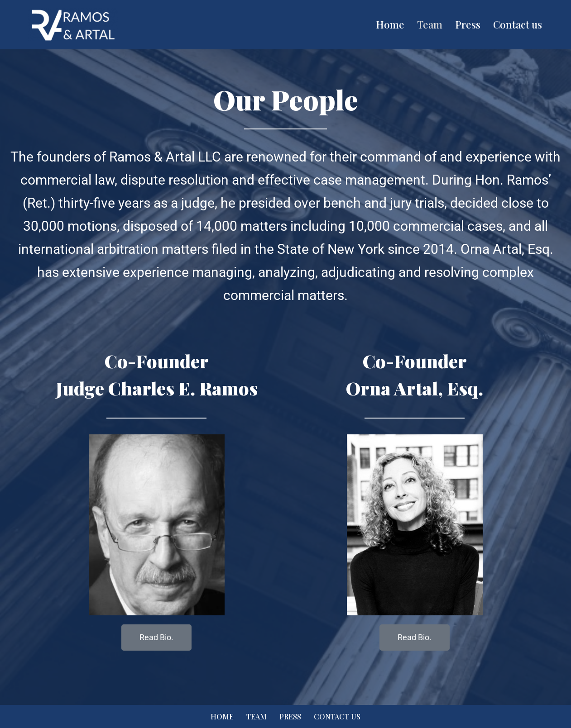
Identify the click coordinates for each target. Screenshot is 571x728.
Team (430, 24)
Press (468, 24)
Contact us (518, 24)
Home (390, 24)
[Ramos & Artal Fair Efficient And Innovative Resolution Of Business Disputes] (73, 25)
